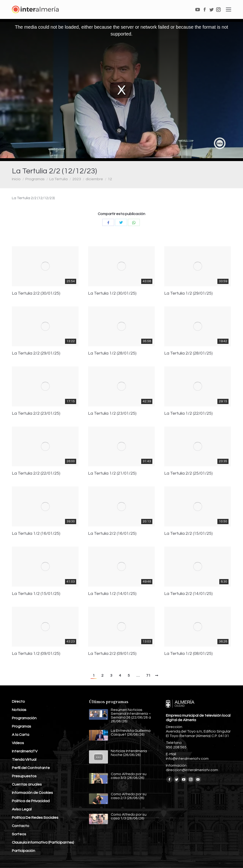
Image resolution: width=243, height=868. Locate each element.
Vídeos (18, 743)
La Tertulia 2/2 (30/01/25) (36, 293)
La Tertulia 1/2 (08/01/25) (188, 654)
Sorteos (19, 834)
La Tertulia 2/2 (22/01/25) (36, 473)
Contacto (21, 826)
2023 (77, 179)
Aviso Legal (22, 809)
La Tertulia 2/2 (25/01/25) (188, 473)
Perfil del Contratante (31, 768)
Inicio (16, 179)
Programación (24, 718)
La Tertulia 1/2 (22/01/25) (188, 414)
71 (148, 675)
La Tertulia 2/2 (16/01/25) (112, 534)
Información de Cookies (32, 793)
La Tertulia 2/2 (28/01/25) (188, 353)
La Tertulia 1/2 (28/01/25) (112, 353)
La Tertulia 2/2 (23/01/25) (36, 414)
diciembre (94, 179)
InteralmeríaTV (25, 751)
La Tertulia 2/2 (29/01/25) (36, 353)
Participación (23, 851)
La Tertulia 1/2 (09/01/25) (36, 654)
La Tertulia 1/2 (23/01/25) (112, 414)
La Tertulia (58, 179)
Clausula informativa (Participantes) (43, 842)
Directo (18, 702)
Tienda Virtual (24, 760)
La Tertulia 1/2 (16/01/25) (36, 534)
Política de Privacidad (31, 801)
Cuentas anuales (27, 784)
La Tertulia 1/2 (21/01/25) (112, 473)
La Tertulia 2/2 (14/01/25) (188, 594)
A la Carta (21, 735)
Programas (35, 179)
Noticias (19, 710)
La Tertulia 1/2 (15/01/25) (36, 594)
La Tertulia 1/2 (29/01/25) (188, 293)
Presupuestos (24, 776)
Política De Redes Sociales (35, 818)
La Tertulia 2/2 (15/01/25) (188, 534)
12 (110, 179)
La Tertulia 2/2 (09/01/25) (112, 654)
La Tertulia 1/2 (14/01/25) (112, 594)
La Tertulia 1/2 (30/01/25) (112, 293)
